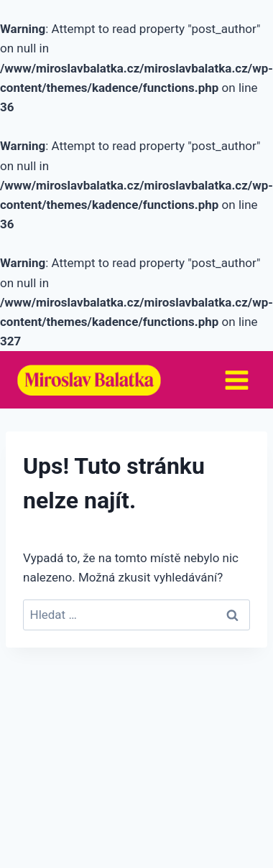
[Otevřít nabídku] (236, 380)
